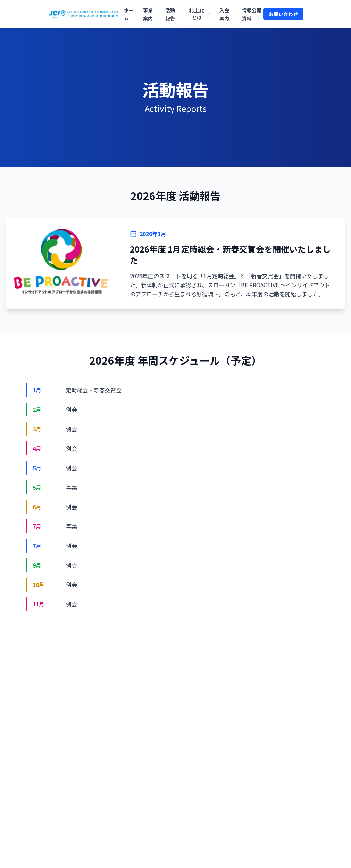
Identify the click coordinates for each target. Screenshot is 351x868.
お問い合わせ (283, 14)
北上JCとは (200, 14)
